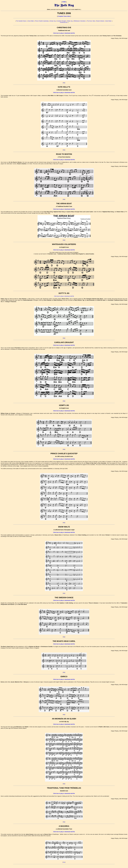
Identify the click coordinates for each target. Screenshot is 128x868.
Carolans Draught (61, 21)
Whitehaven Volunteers (80, 21)
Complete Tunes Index (64, 16)
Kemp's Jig (53, 21)
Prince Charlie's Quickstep (42, 21)
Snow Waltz (31, 21)
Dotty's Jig (70, 21)
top (64, 83)
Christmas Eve (64, 22)
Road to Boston (100, 21)
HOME (64, 2)
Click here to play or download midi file (64, 33)
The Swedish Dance (21, 21)
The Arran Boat (91, 21)
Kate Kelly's (109, 21)
